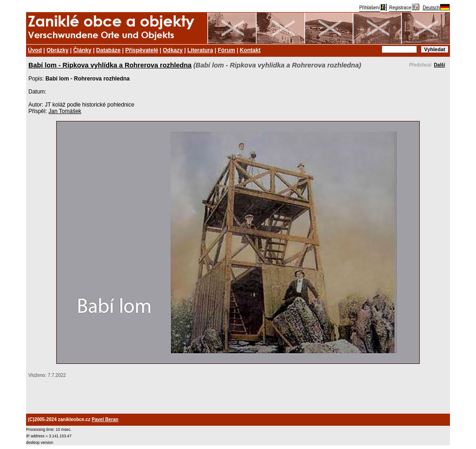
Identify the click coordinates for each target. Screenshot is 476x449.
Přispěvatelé (142, 50)
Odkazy (173, 50)
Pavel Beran (105, 419)
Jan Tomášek (65, 111)
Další (440, 65)
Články (82, 50)
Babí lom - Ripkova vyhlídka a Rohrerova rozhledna (110, 65)
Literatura (200, 50)
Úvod (35, 50)
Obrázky (57, 50)
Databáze (109, 50)
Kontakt (250, 50)
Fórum (226, 50)
